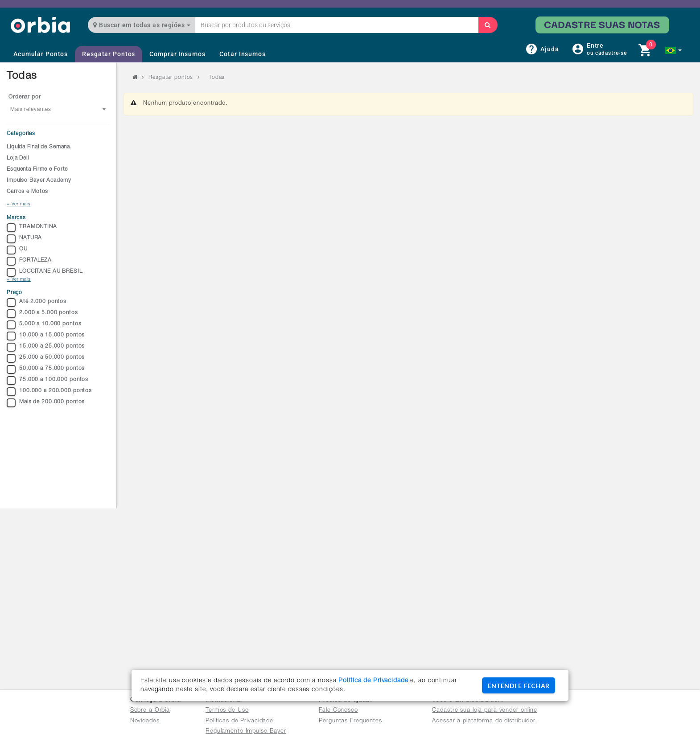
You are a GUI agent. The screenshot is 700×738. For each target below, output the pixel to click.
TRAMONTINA (32, 228)
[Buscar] (488, 25)
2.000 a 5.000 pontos (42, 314)
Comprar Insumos (177, 54)
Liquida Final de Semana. (39, 147)
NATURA (24, 239)
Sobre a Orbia (150, 711)
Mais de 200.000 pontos (46, 403)
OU (17, 250)
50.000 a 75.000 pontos (46, 369)
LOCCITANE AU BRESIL (45, 272)
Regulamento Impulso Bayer (246, 732)
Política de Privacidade (373, 681)
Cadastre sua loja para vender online (485, 711)
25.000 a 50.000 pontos (46, 358)
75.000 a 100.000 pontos (47, 381)
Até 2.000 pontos (37, 303)
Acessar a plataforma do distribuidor (484, 721)
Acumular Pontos (41, 54)
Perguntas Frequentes (350, 721)
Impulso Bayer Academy (39, 180)
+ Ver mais (19, 205)
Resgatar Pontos (109, 54)
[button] (673, 50)
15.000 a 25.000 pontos (46, 347)
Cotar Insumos (242, 54)
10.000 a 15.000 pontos (46, 336)
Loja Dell (18, 158)
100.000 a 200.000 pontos (49, 392)
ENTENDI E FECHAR (519, 686)
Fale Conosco (338, 711)
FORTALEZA (29, 261)
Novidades (145, 721)
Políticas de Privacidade (239, 721)
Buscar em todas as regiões (142, 25)
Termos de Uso (227, 711)
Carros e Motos (27, 192)
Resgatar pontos (171, 78)
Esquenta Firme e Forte (37, 169)
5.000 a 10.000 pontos (44, 325)
